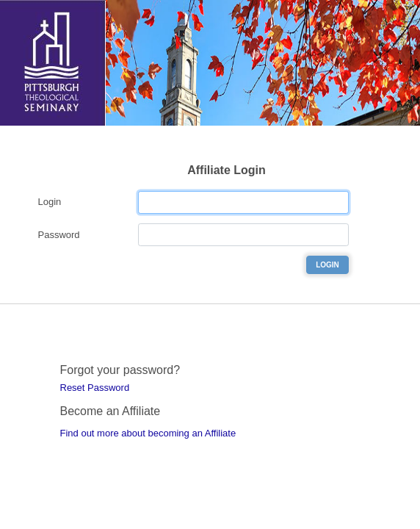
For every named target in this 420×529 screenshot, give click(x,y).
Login (50, 202)
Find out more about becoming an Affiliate (148, 433)
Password (59, 235)
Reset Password (95, 388)
